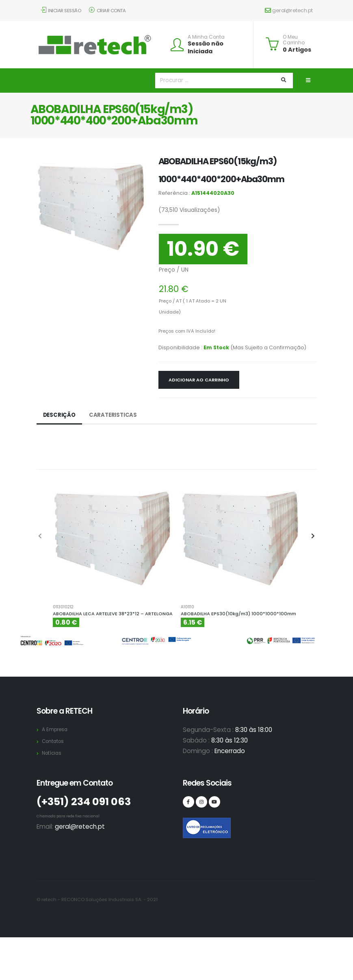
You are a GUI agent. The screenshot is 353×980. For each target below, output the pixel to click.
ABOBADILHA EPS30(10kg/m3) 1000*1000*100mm (238, 614)
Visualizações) (189, 210)
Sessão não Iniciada (206, 47)
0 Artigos (297, 50)
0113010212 (63, 607)
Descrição (60, 415)
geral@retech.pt (289, 10)
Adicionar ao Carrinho (199, 380)
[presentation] (41, 536)
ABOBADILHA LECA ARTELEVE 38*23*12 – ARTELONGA (113, 614)
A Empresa (56, 729)
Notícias (53, 753)
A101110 (187, 607)
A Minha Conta (206, 37)
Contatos (54, 741)
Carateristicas (115, 415)
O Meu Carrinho (294, 40)
